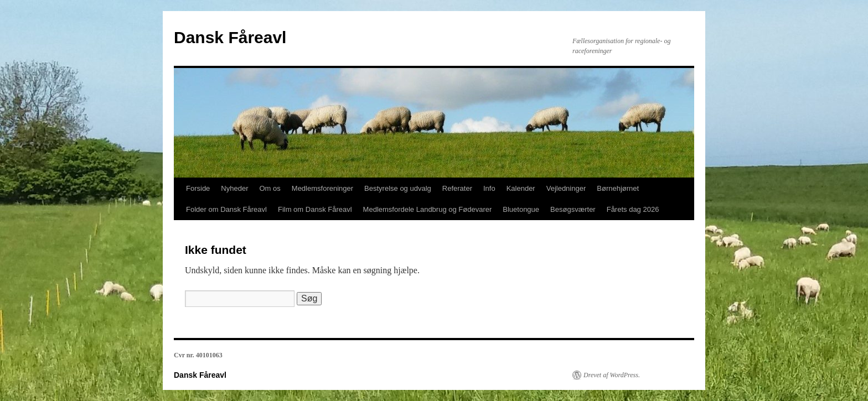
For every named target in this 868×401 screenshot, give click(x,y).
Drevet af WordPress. (612, 375)
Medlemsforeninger (322, 188)
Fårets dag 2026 (633, 209)
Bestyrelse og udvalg (398, 188)
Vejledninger (566, 188)
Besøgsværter (573, 209)
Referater (457, 188)
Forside (198, 188)
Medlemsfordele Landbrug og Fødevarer (428, 209)
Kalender (521, 188)
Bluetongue (521, 209)
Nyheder (234, 188)
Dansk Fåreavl (230, 37)
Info (489, 188)
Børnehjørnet (618, 188)
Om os (270, 188)
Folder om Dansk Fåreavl (226, 209)
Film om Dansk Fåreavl (315, 209)
